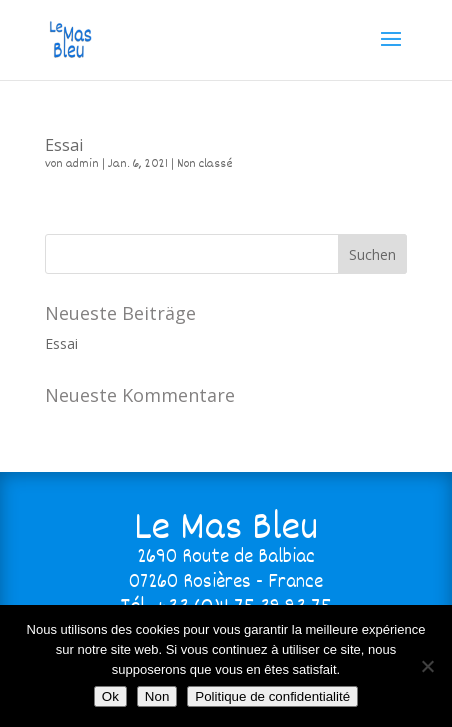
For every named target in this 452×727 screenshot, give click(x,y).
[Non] (427, 666)
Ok (110, 696)
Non (157, 696)
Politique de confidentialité (272, 696)
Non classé (205, 164)
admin (82, 164)
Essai (64, 145)
